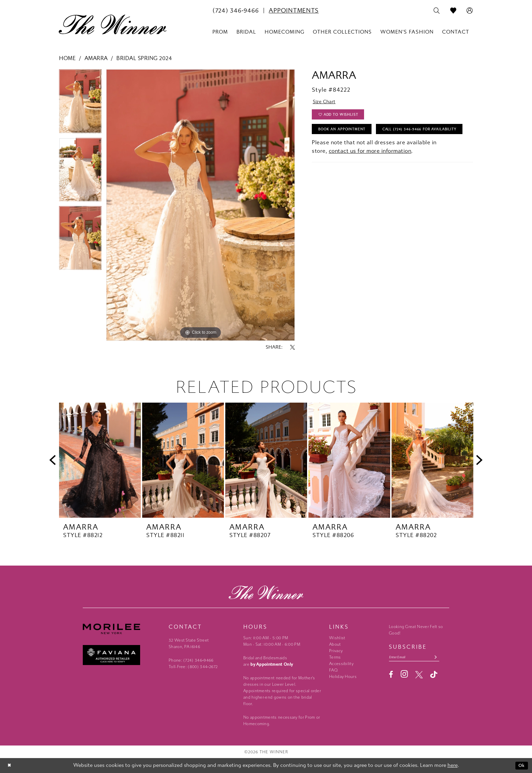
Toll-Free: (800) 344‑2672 (193, 667)
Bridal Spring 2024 (144, 58)
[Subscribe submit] (444, 658)
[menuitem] (235, 11)
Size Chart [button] (327, 103)
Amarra (96, 58)
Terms (335, 657)
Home (67, 58)
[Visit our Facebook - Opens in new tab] (391, 676)
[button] (470, 11)
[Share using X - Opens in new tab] (292, 347)
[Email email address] (419, 658)
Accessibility (341, 664)
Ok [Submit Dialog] (521, 766)
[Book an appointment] (294, 11)
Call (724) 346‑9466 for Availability (364, 151)
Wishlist (337, 638)
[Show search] (437, 11)
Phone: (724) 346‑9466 (191, 660)
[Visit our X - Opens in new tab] (419, 676)
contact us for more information (370, 174)
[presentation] (100, 460)
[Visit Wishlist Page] (453, 11)
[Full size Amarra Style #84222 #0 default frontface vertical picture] (201, 205)
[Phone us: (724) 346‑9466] (235, 11)
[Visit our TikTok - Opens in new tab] (434, 676)
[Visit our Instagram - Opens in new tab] (404, 675)
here (453, 766)
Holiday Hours (343, 677)
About (335, 644)
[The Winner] (113, 24)
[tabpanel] (80, 104)
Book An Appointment (347, 134)
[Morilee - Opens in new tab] (122, 629)
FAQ (333, 670)
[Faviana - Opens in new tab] (122, 655)
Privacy (336, 651)
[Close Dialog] (10, 766)
